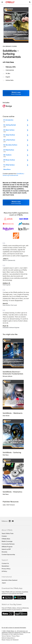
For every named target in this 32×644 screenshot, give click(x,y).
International (7, 577)
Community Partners (8, 544)
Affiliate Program (7, 547)
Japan (4, 583)
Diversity (4, 552)
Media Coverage (7, 541)
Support (5, 560)
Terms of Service (6, 636)
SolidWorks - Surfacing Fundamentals (14, 174)
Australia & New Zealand (9, 580)
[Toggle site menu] (2, 2)
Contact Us (5, 563)
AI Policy (4, 571)
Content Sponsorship (8, 555)
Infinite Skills (10, 80)
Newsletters (5, 566)
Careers (4, 536)
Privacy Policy (6, 569)
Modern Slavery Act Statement (10, 640)
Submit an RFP (6, 549)
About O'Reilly (7, 530)
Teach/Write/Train (8, 533)
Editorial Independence (8, 638)
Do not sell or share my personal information (14, 628)
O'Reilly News (6, 539)
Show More (7, 169)
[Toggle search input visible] (30, 2)
